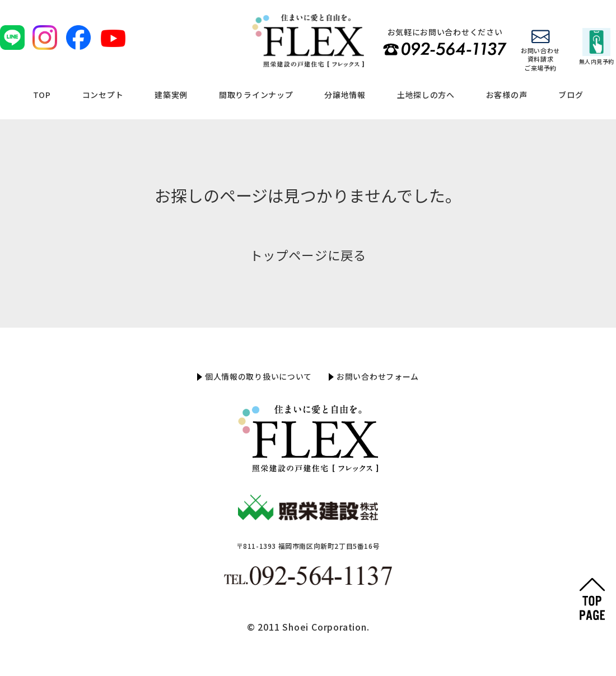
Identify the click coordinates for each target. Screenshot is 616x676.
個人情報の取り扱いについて (258, 376)
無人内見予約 (597, 47)
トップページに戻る (308, 255)
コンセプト (103, 95)
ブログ (571, 95)
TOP (42, 95)
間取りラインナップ (256, 95)
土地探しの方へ (426, 95)
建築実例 (171, 95)
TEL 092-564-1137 (445, 49)
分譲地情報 (345, 95)
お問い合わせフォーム (378, 376)
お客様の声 (507, 95)
